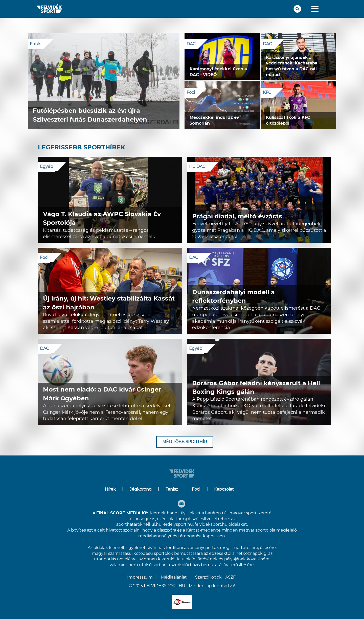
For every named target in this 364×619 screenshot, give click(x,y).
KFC (267, 92)
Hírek (110, 489)
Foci (191, 92)
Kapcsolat (224, 489)
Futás (36, 44)
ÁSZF (230, 577)
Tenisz (172, 489)
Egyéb (47, 166)
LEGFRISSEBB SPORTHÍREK (82, 147)
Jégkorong (141, 489)
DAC (191, 44)
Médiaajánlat (174, 577)
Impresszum (140, 577)
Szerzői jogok (208, 577)
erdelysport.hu (178, 524)
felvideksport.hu (211, 524)
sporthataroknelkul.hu (139, 524)
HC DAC (197, 166)
